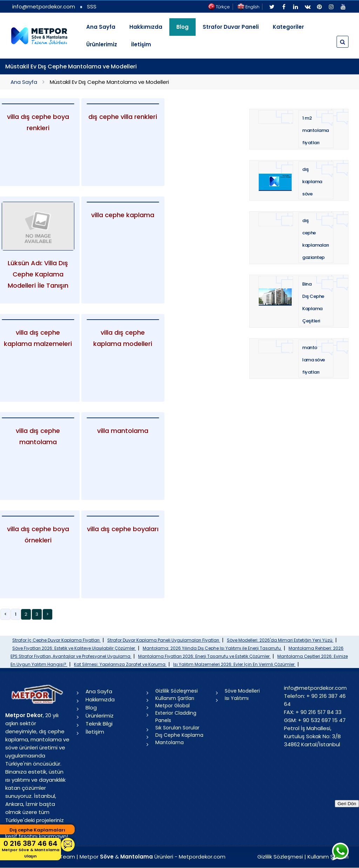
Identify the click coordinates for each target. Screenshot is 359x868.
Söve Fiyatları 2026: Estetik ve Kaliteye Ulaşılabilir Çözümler (74, 648)
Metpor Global (172, 706)
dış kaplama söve (312, 182)
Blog (91, 707)
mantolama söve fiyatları (314, 360)
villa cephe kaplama (123, 215)
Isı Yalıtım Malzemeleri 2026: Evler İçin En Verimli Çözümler (234, 664)
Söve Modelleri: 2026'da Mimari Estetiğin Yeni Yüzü (280, 640)
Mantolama (170, 742)
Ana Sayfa (101, 27)
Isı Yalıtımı (237, 698)
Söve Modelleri (242, 691)
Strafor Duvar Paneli (231, 27)
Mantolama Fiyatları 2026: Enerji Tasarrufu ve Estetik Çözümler (204, 656)
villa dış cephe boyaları (123, 529)
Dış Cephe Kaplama (179, 735)
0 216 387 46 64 (31, 849)
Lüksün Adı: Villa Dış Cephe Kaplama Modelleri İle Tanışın (38, 274)
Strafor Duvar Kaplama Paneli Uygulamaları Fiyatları (164, 640)
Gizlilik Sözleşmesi (177, 691)
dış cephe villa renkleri (123, 117)
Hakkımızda (146, 27)
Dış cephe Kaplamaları (37, 830)
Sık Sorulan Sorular (177, 728)
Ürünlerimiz (102, 44)
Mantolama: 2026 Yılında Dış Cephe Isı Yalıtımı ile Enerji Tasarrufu (212, 648)
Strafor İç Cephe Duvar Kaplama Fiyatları (56, 640)
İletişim (141, 44)
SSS (92, 6)
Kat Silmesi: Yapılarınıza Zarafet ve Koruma (120, 664)
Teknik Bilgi (99, 724)
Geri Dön (347, 804)
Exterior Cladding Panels (176, 717)
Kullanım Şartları (175, 698)
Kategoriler (288, 27)
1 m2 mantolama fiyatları (316, 130)
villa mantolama (123, 431)
